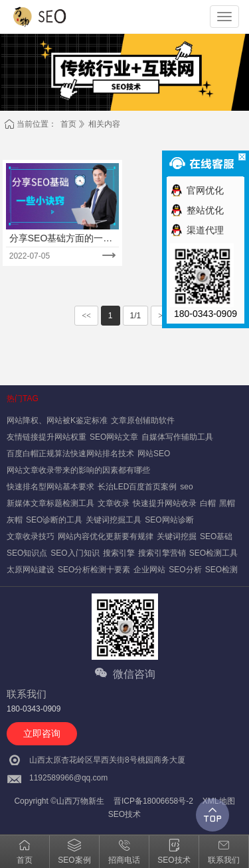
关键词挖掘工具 (114, 520)
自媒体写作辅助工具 (177, 437)
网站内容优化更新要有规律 (106, 536)
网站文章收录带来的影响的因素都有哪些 (78, 470)
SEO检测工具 (213, 553)
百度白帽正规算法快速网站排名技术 (70, 454)
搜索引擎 (119, 553)
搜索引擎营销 (162, 553)
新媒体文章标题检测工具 (50, 503)
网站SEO (154, 454)
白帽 (208, 503)
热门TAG (23, 399)
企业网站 (149, 570)
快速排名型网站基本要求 (50, 487)
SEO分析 (185, 570)
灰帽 (15, 520)
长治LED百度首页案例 (137, 487)
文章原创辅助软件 (143, 420)
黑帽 (227, 503)
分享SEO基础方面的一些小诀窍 (61, 239)
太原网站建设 (31, 570)
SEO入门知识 (75, 553)
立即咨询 (42, 733)
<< (86, 316)
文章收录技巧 (31, 536)
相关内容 (104, 124)
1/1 (136, 316)
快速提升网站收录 (165, 503)
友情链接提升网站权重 (46, 437)
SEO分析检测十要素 (94, 570)
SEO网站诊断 (169, 520)
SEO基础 (216, 536)
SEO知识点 (27, 553)
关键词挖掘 (177, 536)
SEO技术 (124, 814)
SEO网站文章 (114, 437)
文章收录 (114, 503)
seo (186, 487)
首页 (68, 124)
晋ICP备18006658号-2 (153, 801)
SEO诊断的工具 (54, 520)
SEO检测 (221, 570)
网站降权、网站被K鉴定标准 (57, 420)
